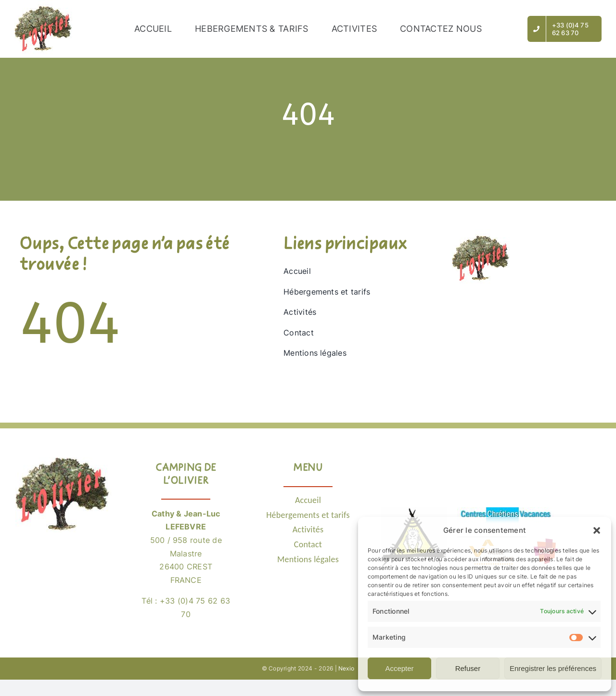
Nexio (346, 668)
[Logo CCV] (505, 511)
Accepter (399, 668)
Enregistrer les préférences (553, 668)
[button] (597, 530)
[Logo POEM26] (415, 511)
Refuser (468, 668)
